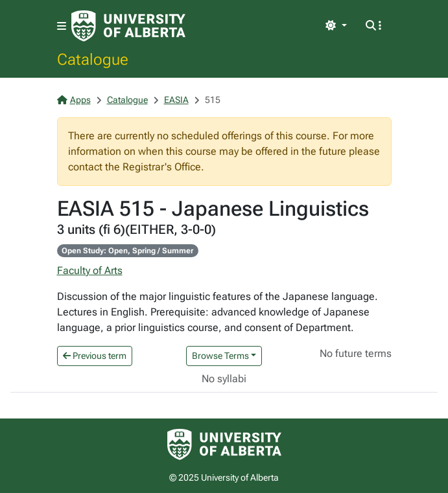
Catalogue (93, 59)
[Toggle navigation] (62, 26)
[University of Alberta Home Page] (128, 26)
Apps (74, 100)
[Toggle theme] (336, 26)
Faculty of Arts (90, 270)
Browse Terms (220, 356)
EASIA (176, 100)
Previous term (95, 356)
